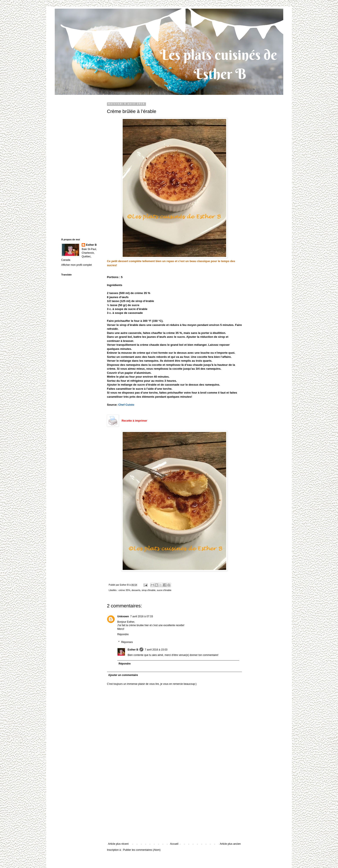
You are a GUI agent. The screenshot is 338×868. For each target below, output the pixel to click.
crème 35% (124, 590)
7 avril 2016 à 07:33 (142, 616)
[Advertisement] (174, 810)
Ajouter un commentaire (123, 675)
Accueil (174, 844)
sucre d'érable (164, 590)
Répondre (123, 634)
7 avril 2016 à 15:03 (156, 650)
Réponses (127, 642)
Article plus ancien (230, 844)
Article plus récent (118, 844)
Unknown (123, 616)
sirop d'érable (149, 590)
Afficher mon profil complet (77, 265)
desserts (136, 590)
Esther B (133, 650)
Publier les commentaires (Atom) (142, 850)
